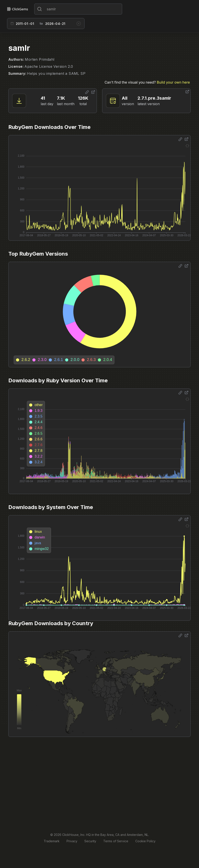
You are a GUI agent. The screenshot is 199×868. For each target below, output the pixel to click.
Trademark (52, 841)
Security (90, 841)
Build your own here (173, 82)
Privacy (72, 841)
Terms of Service (116, 841)
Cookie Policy (145, 841)
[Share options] (87, 92)
